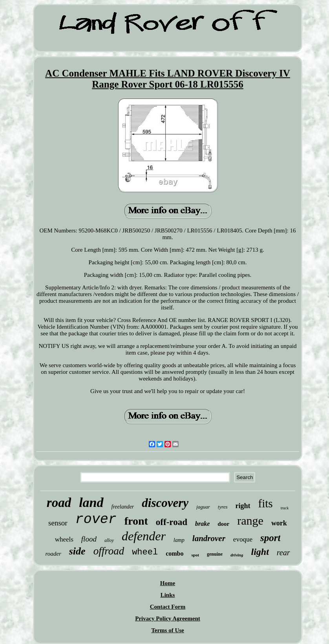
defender (144, 536)
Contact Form (168, 607)
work (279, 523)
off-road (172, 522)
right (243, 506)
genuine (215, 554)
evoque (243, 539)
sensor (58, 523)
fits (266, 503)
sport (270, 538)
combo (175, 553)
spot (195, 555)
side (77, 551)
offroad (109, 551)
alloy (109, 540)
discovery (165, 503)
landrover (209, 538)
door (223, 524)
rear (283, 553)
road (59, 503)
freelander (123, 507)
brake (202, 524)
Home (168, 583)
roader (53, 554)
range (250, 521)
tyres (223, 507)
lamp (179, 540)
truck (285, 508)
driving (237, 555)
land (91, 502)
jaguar (203, 507)
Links (168, 595)
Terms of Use (168, 630)
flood (89, 539)
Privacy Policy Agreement (168, 618)
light (260, 552)
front (136, 521)
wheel (145, 552)
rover (96, 520)
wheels (64, 539)
